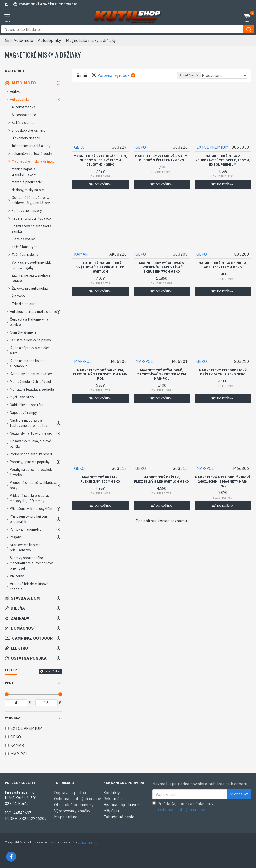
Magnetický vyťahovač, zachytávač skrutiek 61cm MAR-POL (162, 375)
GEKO (79, 147)
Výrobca (13, 718)
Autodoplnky (50, 40)
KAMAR (81, 254)
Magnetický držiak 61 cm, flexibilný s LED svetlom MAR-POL (100, 375)
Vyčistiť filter (52, 671)
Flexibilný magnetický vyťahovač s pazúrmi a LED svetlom (100, 267)
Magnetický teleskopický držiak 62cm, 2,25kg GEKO (223, 373)
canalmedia (88, 842)
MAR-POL (83, 361)
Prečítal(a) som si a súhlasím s (183, 807)
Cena (9, 683)
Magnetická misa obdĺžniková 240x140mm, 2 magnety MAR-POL (223, 482)
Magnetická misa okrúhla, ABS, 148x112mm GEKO (223, 265)
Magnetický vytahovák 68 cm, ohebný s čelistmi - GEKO (162, 158)
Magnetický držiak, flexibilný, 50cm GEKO (100, 480)
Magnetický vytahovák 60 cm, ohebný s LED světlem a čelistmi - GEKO (100, 160)
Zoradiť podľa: (189, 75)
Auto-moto (23, 40)
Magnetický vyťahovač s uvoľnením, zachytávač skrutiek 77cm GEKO (162, 267)
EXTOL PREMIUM (213, 147)
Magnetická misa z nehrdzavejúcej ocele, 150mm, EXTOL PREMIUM (223, 160)
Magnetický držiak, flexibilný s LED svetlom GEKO (162, 480)
